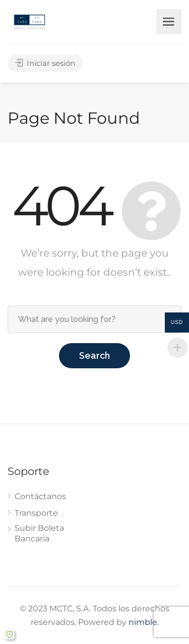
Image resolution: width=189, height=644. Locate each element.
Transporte (36, 513)
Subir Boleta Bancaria (39, 533)
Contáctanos (40, 496)
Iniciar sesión (45, 63)
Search (94, 355)
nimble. (144, 622)
